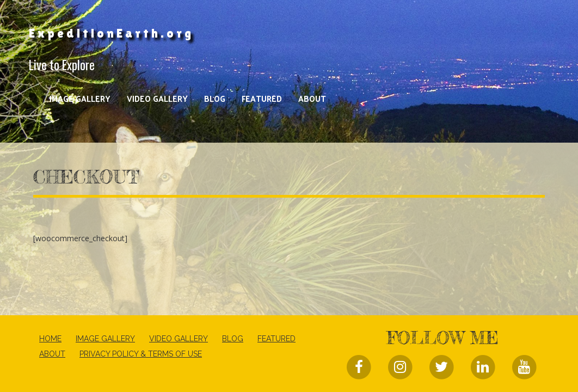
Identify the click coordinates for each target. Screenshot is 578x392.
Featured (262, 98)
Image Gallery (80, 98)
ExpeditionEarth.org (111, 33)
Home (50, 339)
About (312, 98)
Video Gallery (157, 98)
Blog (215, 98)
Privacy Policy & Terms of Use (141, 354)
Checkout (86, 177)
